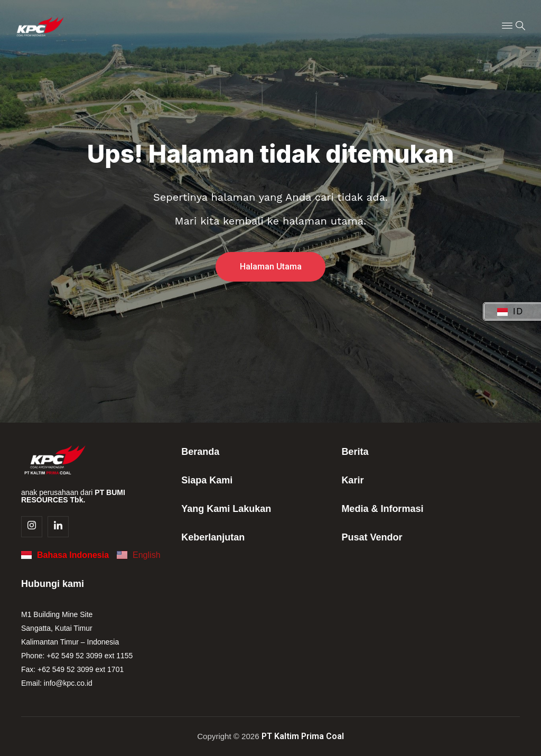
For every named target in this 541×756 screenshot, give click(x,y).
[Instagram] (32, 527)
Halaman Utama (271, 268)
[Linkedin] (58, 527)
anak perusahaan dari (73, 496)
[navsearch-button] (520, 26)
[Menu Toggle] (507, 26)
